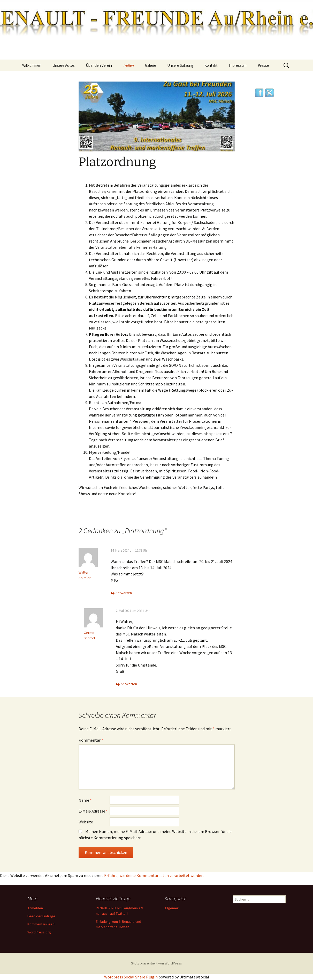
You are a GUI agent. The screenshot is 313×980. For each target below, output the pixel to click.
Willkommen (32, 65)
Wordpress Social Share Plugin (131, 977)
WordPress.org (39, 932)
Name (85, 800)
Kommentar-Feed (41, 924)
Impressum (238, 65)
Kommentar (91, 740)
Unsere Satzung (180, 65)
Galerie (151, 65)
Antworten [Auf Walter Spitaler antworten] (124, 593)
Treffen (128, 65)
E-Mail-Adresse (93, 811)
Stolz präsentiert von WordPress (156, 963)
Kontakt (211, 65)
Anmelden (35, 908)
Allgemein (172, 908)
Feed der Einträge (41, 916)
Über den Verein (99, 65)
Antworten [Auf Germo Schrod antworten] (129, 684)
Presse (263, 65)
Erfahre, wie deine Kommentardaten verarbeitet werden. (154, 875)
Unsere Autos (64, 65)
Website (86, 822)
